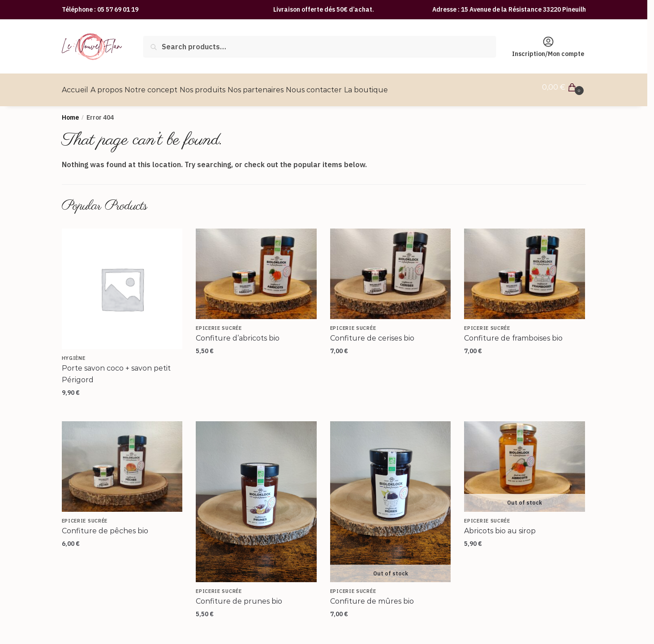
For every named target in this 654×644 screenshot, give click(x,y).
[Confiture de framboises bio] (525, 268)
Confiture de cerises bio (372, 333)
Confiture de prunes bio (239, 596)
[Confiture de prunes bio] (256, 497)
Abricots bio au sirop (500, 525)
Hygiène (74, 353)
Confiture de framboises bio (513, 333)
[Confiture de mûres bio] (391, 497)
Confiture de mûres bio (372, 596)
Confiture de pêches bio (105, 525)
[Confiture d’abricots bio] (256, 268)
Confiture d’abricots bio (238, 333)
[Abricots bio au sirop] (525, 461)
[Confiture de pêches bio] (122, 461)
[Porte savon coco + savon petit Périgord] (122, 284)
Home (70, 112)
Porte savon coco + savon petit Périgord (116, 369)
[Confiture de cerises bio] (391, 268)
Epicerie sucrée (219, 323)
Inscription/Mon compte (548, 47)
